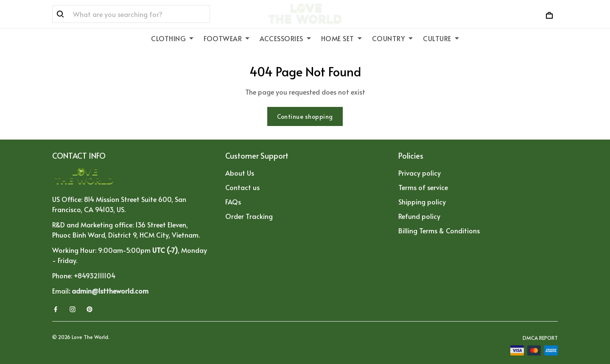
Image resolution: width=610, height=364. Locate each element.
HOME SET (341, 38)
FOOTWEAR (227, 38)
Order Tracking (249, 216)
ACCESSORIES (285, 38)
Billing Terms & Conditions (439, 230)
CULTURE (441, 38)
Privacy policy (420, 173)
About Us (240, 173)
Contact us (242, 187)
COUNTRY (393, 38)
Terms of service (423, 187)
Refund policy (419, 216)
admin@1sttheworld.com (110, 291)
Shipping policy (422, 202)
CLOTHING (172, 38)
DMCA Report (540, 338)
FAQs (233, 202)
